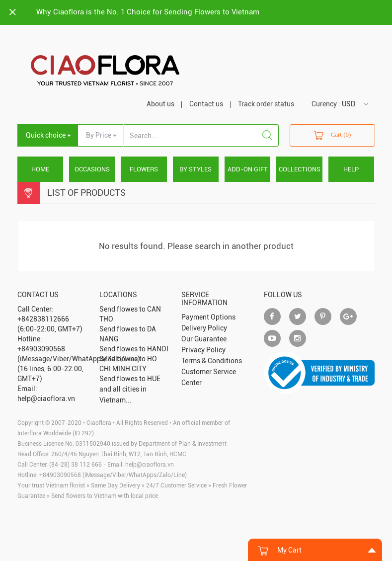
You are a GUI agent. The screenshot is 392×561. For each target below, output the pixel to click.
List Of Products (86, 193)
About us (160, 104)
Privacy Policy (203, 350)
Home (40, 169)
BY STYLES (196, 169)
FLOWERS (144, 169)
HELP (351, 169)
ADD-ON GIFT (248, 169)
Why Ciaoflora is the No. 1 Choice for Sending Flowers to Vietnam (148, 12)
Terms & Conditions (212, 361)
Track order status (266, 104)
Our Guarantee (204, 339)
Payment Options (208, 317)
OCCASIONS (92, 169)
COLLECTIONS (300, 169)
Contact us (206, 104)
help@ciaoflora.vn (150, 465)
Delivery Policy (204, 328)
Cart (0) (332, 135)
